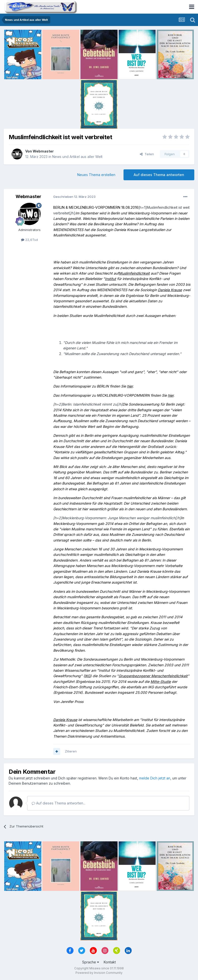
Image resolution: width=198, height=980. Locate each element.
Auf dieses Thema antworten (159, 175)
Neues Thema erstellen (96, 175)
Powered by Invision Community (99, 973)
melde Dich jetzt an (155, 778)
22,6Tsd (29, 240)
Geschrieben (74, 197)
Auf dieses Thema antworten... (59, 803)
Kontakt (110, 962)
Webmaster (43, 151)
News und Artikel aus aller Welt (77, 157)
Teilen (147, 154)
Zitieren (71, 751)
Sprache (91, 962)
